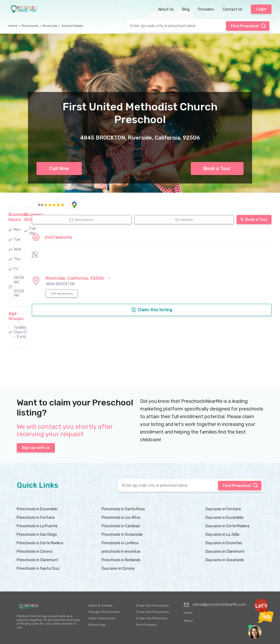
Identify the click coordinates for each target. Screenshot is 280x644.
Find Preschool (248, 26)
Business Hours (18, 217)
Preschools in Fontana (36, 518)
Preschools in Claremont (38, 560)
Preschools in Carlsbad (121, 526)
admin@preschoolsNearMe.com (215, 605)
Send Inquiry (82, 220)
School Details (72, 26)
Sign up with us (36, 448)
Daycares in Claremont (225, 552)
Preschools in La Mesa (120, 543)
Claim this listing (152, 310)
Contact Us (233, 9)
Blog (186, 9)
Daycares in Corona (118, 569)
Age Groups (16, 316)
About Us (166, 9)
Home (13, 26)
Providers (206, 9)
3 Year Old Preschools (153, 612)
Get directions (62, 293)
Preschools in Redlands (121, 560)
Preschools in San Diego (37, 535)
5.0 (41, 205)
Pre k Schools (146, 625)
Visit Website (52, 237)
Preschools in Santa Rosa (123, 509)
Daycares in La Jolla (222, 535)
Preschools (30, 26)
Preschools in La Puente (37, 526)
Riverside (50, 26)
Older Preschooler (102, 618)
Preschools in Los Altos (121, 518)
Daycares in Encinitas (224, 543)
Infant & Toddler (101, 606)
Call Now (59, 168)
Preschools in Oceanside (122, 535)
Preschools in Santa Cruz (38, 569)
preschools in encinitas (121, 552)
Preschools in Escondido (37, 509)
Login (261, 9)
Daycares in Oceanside (225, 560)
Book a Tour (217, 168)
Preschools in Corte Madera (40, 543)
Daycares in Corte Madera (227, 526)
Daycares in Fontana (223, 509)
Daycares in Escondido (225, 518)
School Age (97, 625)
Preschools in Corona (34, 552)
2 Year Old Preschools (152, 606)
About (188, 621)
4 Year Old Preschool (152, 618)
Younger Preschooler (104, 612)
